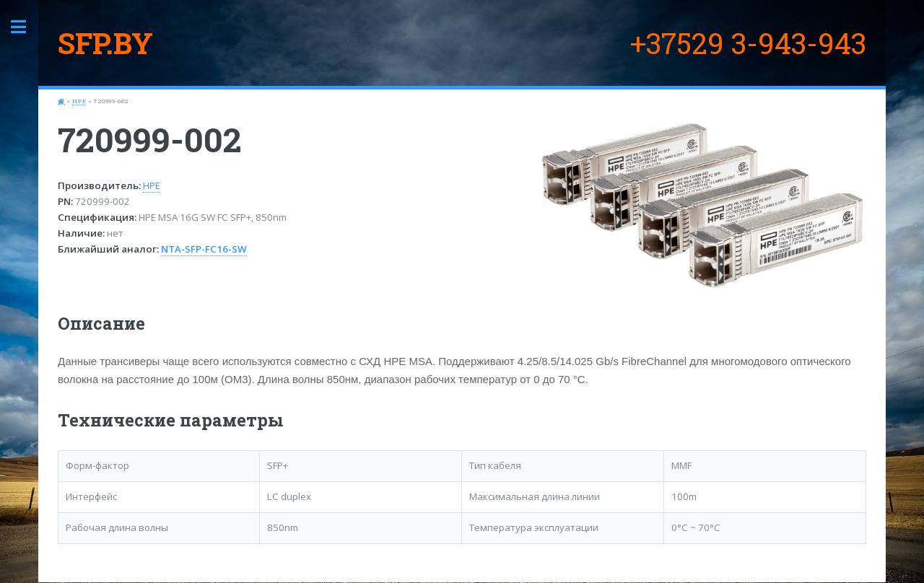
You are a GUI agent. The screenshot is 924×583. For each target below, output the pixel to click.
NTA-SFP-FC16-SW (204, 249)
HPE (79, 101)
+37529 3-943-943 (748, 43)
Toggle (26, 27)
